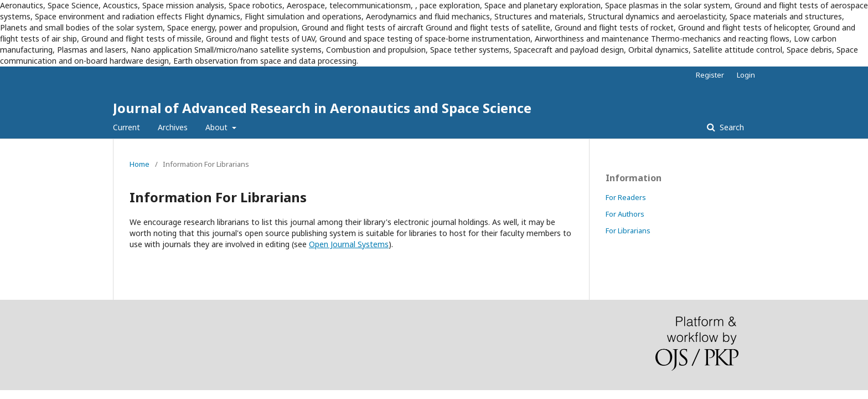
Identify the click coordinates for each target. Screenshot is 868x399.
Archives (173, 127)
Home (139, 164)
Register (710, 75)
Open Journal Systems (349, 244)
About (218, 127)
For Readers (626, 197)
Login (746, 75)
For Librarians (628, 231)
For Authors (625, 214)
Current (126, 127)
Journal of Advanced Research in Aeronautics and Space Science (322, 108)
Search (731, 127)
